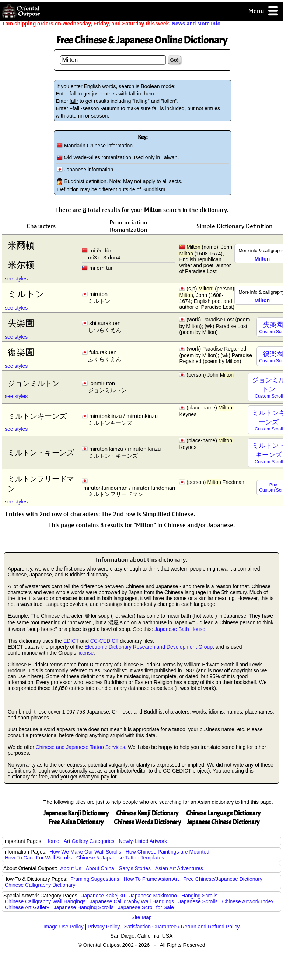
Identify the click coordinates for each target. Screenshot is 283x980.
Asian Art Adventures (179, 868)
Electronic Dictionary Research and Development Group (149, 647)
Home (53, 841)
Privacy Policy (104, 927)
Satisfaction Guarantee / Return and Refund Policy (182, 927)
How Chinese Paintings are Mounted (167, 852)
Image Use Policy (64, 927)
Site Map (141, 917)
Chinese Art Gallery (27, 907)
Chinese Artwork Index (248, 901)
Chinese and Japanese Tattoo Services (81, 747)
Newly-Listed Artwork (143, 841)
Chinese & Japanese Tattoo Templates (120, 858)
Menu (264, 11)
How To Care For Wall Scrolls (38, 858)
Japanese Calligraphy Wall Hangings (132, 901)
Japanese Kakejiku (104, 896)
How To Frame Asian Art (151, 879)
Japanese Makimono (153, 896)
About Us (71, 868)
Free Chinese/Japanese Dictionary (223, 879)
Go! (174, 60)
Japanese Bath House (180, 629)
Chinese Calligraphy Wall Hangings (45, 901)
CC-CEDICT (104, 641)
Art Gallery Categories (89, 841)
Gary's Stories (135, 868)
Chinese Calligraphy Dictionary (40, 885)
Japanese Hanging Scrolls (84, 907)
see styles (16, 279)
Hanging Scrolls (199, 896)
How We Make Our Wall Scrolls (85, 852)
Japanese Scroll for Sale (146, 907)
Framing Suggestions (95, 879)
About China (100, 868)
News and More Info (196, 24)
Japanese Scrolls (198, 901)
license (85, 653)
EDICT (71, 641)
